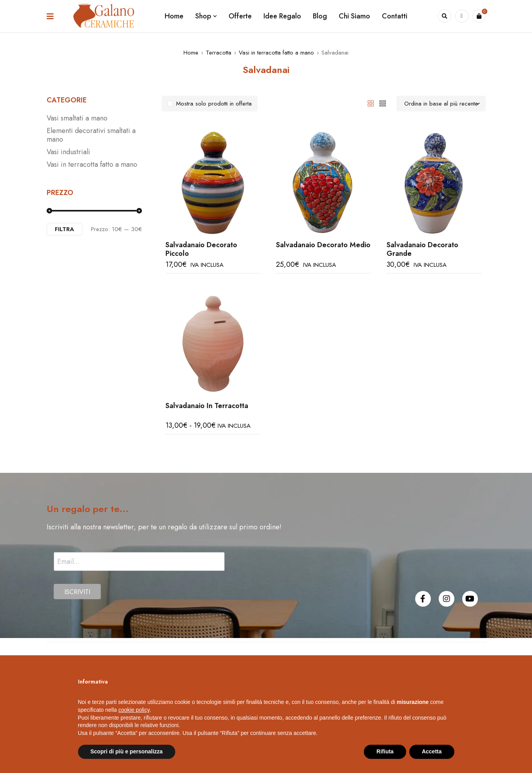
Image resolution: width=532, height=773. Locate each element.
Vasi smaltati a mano (77, 118)
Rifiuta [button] (385, 751)
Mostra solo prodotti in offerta (214, 104)
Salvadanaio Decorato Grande (422, 249)
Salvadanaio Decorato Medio (323, 245)
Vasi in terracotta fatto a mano (276, 53)
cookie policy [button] (134, 710)
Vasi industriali (68, 152)
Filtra (64, 229)
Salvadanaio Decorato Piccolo (201, 249)
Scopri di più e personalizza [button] (127, 751)
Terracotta (219, 53)
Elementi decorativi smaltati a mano (91, 135)
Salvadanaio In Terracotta (207, 406)
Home (191, 53)
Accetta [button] (432, 751)
